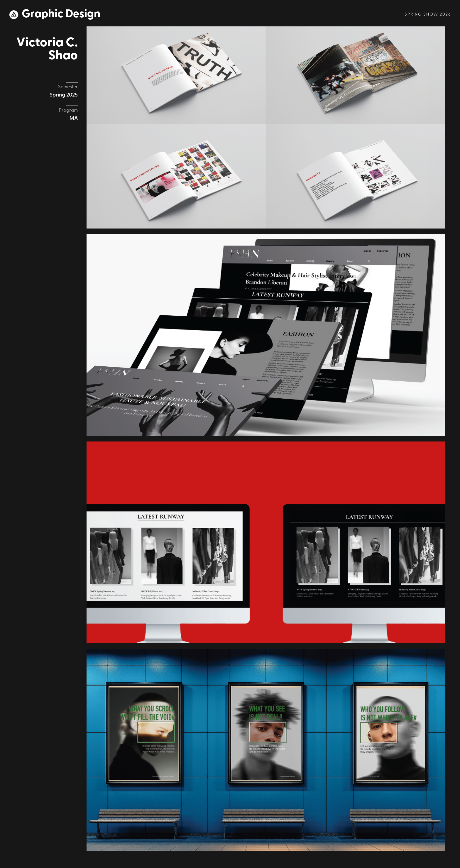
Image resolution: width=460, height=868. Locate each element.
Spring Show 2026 (428, 15)
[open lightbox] (266, 127)
